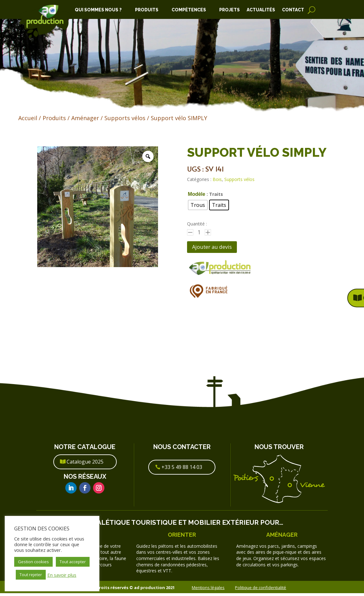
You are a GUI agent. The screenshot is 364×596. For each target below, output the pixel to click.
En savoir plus (62, 575)
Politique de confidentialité (261, 590)
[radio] (198, 205)
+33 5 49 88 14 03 (182, 470)
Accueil (28, 118)
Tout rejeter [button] (31, 575)
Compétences (189, 10)
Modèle (197, 194)
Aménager (85, 118)
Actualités (261, 10)
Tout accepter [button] (73, 562)
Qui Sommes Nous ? (98, 10)
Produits (147, 10)
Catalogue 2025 (85, 465)
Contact (293, 10)
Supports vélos (125, 118)
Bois (217, 179)
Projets (229, 10)
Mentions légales (208, 590)
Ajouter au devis (217, 248)
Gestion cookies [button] (33, 562)
